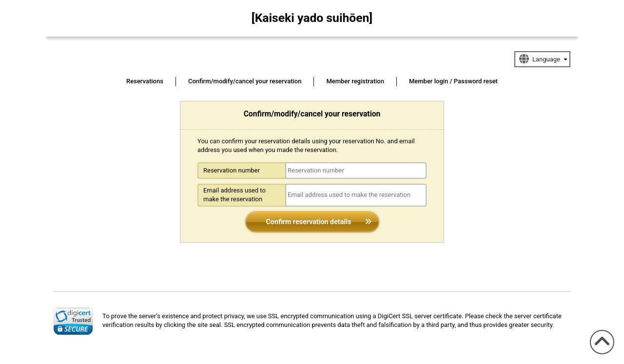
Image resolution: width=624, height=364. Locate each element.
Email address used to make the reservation (234, 195)
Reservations (145, 81)
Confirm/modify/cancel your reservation (245, 81)
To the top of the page (600, 354)
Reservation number (232, 170)
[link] (73, 321)
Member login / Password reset (453, 81)
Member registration (355, 81)
